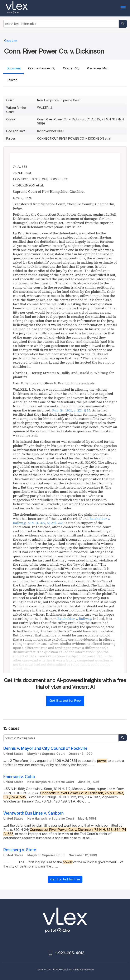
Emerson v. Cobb (19, 777)
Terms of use (44, 969)
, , (62, 521)
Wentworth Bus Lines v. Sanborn (33, 813)
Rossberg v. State (20, 850)
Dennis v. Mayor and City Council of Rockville (45, 748)
